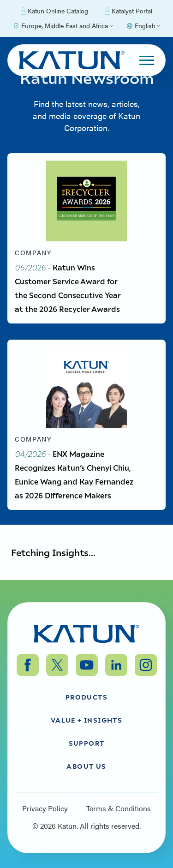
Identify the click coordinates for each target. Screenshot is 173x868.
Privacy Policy (45, 808)
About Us (86, 766)
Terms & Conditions (119, 808)
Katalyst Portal (128, 11)
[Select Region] (63, 26)
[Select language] (143, 26)
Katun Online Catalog (54, 11)
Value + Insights (86, 720)
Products (86, 697)
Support (87, 743)
